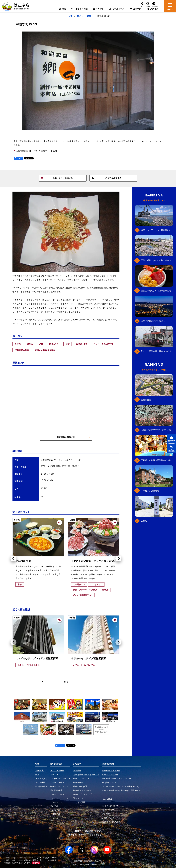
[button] (13, 558)
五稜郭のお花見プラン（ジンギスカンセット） (157, 430)
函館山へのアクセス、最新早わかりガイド (157, 230)
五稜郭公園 (146, 400)
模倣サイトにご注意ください (88, 831)
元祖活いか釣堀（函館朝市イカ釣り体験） (157, 460)
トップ (69, 16)
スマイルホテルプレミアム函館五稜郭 (37, 658)
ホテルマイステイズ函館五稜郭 (88, 658)
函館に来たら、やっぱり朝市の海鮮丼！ (157, 291)
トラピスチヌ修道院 (150, 491)
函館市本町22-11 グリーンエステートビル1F (37, 151)
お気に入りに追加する (57, 178)
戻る (55, 682)
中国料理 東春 (23, 561)
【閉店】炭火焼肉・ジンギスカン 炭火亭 (94, 561)
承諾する (36, 863)
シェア (18, 158)
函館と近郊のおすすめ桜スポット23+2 (157, 260)
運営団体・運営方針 (78, 835)
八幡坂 (144, 521)
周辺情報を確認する (73, 437)
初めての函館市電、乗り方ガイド (156, 351)
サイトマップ (95, 835)
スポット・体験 (84, 16)
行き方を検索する (106, 178)
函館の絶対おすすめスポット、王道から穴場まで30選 (157, 321)
